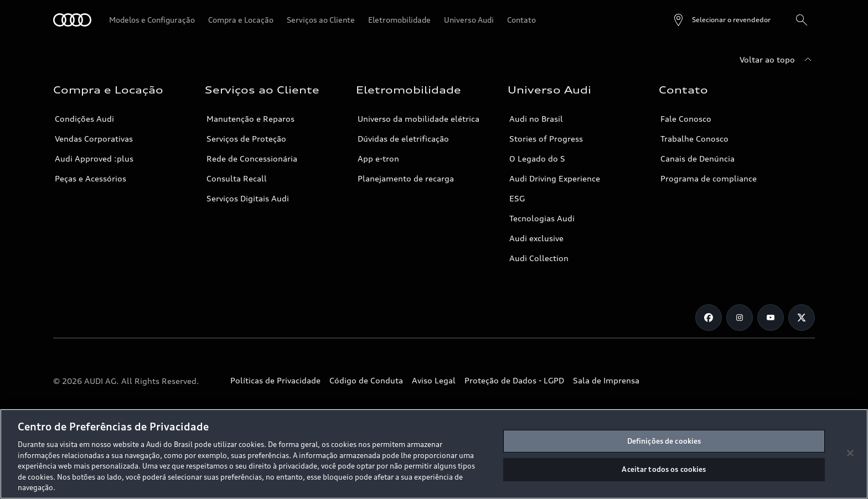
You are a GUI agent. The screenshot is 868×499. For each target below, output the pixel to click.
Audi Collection (539, 258)
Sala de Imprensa (606, 380)
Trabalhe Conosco (694, 139)
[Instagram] (740, 318)
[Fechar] (850, 453)
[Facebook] (709, 318)
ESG (517, 198)
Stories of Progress (546, 139)
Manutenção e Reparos (250, 119)
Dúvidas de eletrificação (403, 139)
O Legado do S (537, 158)
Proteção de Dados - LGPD (514, 380)
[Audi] (72, 20)
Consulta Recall (237, 178)
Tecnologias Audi (542, 218)
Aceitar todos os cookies (664, 469)
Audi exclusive (536, 238)
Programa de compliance (709, 178)
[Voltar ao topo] (777, 60)
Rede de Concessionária (252, 158)
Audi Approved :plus (94, 158)
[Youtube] (771, 318)
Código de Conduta (366, 380)
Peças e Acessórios (91, 178)
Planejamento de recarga (406, 178)
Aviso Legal (434, 380)
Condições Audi (84, 119)
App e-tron (378, 158)
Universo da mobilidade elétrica (418, 119)
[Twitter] (802, 318)
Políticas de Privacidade (275, 380)
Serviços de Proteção (246, 139)
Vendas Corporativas (94, 139)
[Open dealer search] (721, 20)
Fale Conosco (686, 119)
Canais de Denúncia (697, 158)
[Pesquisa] (802, 20)
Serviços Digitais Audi (248, 198)
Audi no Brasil (536, 119)
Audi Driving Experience (555, 178)
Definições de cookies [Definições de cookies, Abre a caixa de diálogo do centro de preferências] (664, 441)
